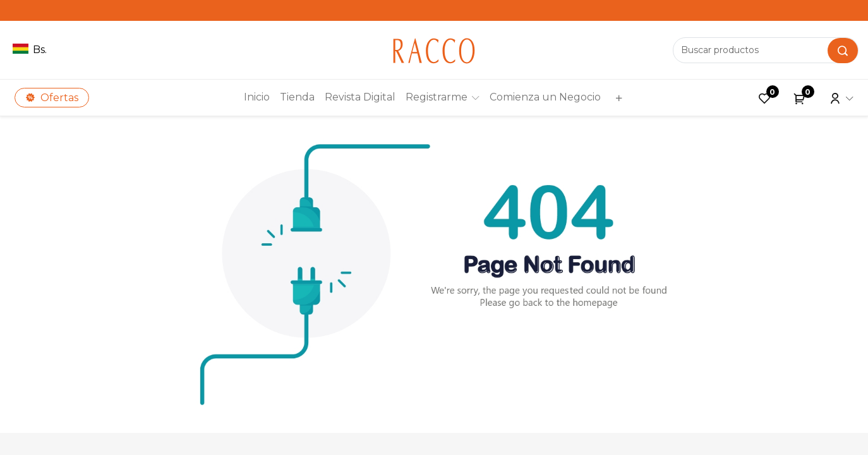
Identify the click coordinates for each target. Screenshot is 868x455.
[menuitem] (257, 97)
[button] (617, 98)
